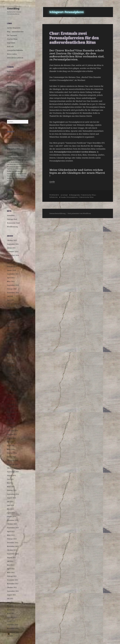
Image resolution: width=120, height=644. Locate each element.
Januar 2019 (11, 371)
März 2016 (11, 449)
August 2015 (11, 475)
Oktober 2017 (12, 408)
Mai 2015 (10, 483)
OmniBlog (13, 8)
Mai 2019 (10, 356)
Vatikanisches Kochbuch (16, 104)
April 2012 (11, 569)
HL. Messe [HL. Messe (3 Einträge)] (21, 158)
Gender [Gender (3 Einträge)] (15, 153)
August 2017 (11, 416)
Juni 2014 (10, 505)
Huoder (63, 197)
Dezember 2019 (13, 341)
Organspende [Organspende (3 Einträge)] (11, 169)
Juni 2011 (10, 602)
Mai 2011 (10, 606)
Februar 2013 (12, 539)
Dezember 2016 (13, 431)
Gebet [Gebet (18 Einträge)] (10, 153)
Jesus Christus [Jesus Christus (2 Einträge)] (14, 160)
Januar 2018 (11, 397)
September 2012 (13, 554)
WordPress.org (12, 227)
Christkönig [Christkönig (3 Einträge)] (20, 144)
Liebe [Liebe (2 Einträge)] (8, 164)
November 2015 (13, 464)
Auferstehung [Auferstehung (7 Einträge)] (21, 139)
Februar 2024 (12, 266)
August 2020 (11, 322)
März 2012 (11, 572)
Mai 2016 (10, 442)
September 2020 (13, 319)
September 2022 (13, 285)
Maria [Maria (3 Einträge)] (12, 164)
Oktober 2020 (12, 315)
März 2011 (11, 613)
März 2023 (11, 281)
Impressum (11, 43)
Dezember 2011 (13, 580)
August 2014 (11, 498)
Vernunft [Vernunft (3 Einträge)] (24, 174)
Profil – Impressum (14, 202)
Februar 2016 (12, 453)
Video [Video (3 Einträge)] (25, 176)
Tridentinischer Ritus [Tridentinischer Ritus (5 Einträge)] (14, 174)
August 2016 (11, 438)
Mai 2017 (10, 419)
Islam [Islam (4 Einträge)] (26, 158)
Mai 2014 (10, 509)
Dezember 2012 (13, 543)
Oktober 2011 (12, 587)
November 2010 (13, 628)
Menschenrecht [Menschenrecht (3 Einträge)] (11, 167)
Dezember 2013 (13, 520)
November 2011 (13, 584)
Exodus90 (10, 75)
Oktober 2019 (12, 345)
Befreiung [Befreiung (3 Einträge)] (10, 141)
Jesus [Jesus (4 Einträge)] (9, 160)
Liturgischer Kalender (15, 50)
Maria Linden (12, 54)
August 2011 (11, 595)
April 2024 (11, 263)
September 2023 (13, 274)
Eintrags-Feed (12, 219)
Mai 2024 (10, 259)
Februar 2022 (12, 289)
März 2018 (11, 390)
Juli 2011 (10, 599)
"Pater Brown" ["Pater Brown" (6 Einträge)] (12, 136)
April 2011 (11, 610)
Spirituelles (11, 90)
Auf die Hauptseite (14, 28)
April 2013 (11, 531)
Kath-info (10, 47)
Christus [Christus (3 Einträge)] (9, 146)
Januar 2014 (11, 516)
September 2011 (13, 591)
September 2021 (13, 293)
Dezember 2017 (13, 401)
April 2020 (11, 326)
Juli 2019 (10, 352)
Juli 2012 (10, 561)
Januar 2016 (11, 457)
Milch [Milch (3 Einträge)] (17, 167)
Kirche (9, 83)
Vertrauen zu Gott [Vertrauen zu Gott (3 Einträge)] (18, 176)
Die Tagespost (12, 35)
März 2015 (11, 487)
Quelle (52, 182)
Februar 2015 (12, 490)
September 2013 (13, 528)
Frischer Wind (12, 39)
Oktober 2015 (12, 468)
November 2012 (13, 546)
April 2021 (11, 300)
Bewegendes (12, 71)
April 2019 (11, 360)
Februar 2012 (12, 576)
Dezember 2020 (13, 311)
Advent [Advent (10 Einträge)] (20, 136)
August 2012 (11, 558)
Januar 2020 (11, 337)
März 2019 (11, 364)
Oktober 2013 (12, 524)
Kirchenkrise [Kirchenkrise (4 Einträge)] (19, 162)
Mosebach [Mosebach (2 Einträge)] (22, 167)
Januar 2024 (11, 270)
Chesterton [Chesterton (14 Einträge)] (12, 143)
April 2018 (11, 386)
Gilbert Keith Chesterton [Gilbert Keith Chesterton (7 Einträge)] (16, 155)
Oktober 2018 (12, 378)
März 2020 (11, 330)
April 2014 (11, 513)
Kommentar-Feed (13, 223)
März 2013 (11, 535)
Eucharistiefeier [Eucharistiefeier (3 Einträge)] (16, 146)
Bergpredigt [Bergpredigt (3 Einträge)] (16, 141)
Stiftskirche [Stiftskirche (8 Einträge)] (19, 171)
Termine (10, 94)
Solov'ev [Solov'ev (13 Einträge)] (11, 171)
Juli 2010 (10, 636)
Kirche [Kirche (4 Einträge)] (13, 162)
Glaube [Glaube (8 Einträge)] (10, 157)
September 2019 (13, 349)
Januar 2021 (11, 308)
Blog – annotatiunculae (15, 32)
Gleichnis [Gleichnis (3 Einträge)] (15, 158)
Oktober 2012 (12, 550)
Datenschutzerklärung (15, 194)
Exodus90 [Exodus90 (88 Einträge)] (13, 149)
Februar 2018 (12, 393)
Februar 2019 (12, 367)
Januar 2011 (11, 621)
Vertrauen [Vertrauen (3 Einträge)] (10, 176)
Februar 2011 (12, 617)
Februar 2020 (12, 334)
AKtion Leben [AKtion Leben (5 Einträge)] (12, 139)
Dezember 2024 (13, 252)
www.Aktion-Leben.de (15, 58)
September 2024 (13, 255)
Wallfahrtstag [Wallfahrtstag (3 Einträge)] (11, 178)
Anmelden (11, 215)
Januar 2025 (11, 248)
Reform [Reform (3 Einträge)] (25, 169)
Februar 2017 (12, 427)
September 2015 (13, 472)
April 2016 (11, 446)
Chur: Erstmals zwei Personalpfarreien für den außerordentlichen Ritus (74, 38)
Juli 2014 (10, 502)
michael (65, 195)
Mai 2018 (10, 382)
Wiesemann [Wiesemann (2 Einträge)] (10, 181)
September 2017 (13, 412)
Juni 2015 (10, 479)
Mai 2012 (10, 565)
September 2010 (13, 632)
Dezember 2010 (13, 625)
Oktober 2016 (12, 434)
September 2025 (13, 244)
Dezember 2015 (13, 461)
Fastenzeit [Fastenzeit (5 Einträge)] (23, 149)
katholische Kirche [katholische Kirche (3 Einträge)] (23, 160)
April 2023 (11, 278)
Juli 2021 (10, 296)
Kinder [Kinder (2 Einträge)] (9, 162)
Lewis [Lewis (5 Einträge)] (26, 162)
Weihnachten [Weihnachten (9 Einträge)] (20, 178)
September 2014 (13, 494)
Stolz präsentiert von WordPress (79, 213)
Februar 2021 (12, 304)
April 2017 (11, 423)
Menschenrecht (13, 86)
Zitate (9, 107)
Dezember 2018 (13, 375)
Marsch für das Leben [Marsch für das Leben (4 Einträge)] (21, 164)
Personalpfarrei (72, 197)
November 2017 (13, 405)
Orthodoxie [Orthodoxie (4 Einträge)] (18, 169)
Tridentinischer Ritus (86, 197)
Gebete (10, 79)
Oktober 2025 (12, 240)
